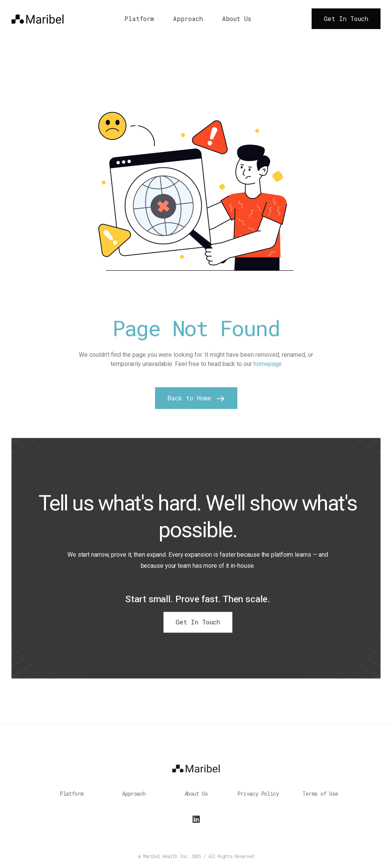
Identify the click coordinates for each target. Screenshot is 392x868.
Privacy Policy (258, 797)
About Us (237, 19)
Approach (188, 19)
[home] (38, 19)
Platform (139, 19)
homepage (268, 373)
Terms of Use (320, 797)
